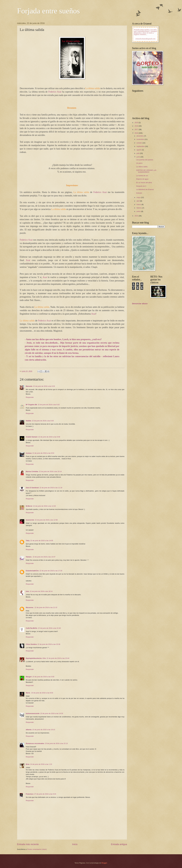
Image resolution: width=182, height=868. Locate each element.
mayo (139, 197)
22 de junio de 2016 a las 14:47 (44, 557)
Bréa (28, 764)
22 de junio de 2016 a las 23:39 (49, 644)
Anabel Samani (32, 437)
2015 (137, 216)
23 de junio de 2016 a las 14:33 (52, 713)
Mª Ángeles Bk (31, 405)
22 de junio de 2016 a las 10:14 (50, 471)
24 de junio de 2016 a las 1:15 (41, 764)
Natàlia (28, 421)
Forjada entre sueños (48, 11)
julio (138, 153)
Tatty (28, 541)
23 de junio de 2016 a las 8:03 (42, 693)
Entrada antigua (119, 844)
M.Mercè (29, 506)
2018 (137, 126)
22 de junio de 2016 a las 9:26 (44, 386)
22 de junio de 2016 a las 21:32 (46, 607)
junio (138, 157)
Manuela (29, 386)
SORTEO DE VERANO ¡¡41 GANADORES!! (146, 171)
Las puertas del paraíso (145, 160)
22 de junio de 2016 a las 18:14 (41, 591)
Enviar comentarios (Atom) (37, 849)
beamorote (30, 520)
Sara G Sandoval (32, 488)
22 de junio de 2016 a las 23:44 (58, 658)
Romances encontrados (35, 743)
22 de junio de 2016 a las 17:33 (51, 571)
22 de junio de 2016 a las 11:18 (51, 488)
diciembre (140, 136)
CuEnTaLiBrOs (32, 628)
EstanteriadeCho (32, 571)
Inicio (75, 844)
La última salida (142, 167)
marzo (139, 204)
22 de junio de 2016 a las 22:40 (49, 628)
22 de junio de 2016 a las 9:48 (49, 437)
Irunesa (29, 453)
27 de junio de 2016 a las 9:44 (45, 794)
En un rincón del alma (144, 183)
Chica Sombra (31, 644)
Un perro (139, 163)
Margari (29, 677)
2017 (137, 129)
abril (138, 201)
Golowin (139, 193)
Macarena (30, 607)
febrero (139, 208)
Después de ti (141, 186)
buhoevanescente (33, 713)
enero (139, 211)
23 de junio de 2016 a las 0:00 (43, 677)
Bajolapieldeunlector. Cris (36, 658)
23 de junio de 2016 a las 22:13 (56, 743)
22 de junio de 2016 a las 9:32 (49, 405)
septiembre (141, 146)
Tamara (29, 557)
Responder (30, 397)
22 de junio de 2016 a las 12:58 (46, 520)
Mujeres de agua (142, 179)
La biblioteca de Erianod (145, 189)
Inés (27, 591)
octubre (139, 143)
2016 (137, 133)
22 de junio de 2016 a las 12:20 (44, 506)
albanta (29, 730)
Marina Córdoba (32, 471)
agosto (139, 150)
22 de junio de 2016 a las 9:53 (43, 453)
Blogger (104, 863)
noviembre (141, 139)
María (28, 693)
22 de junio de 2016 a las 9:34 (43, 421)
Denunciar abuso (140, 304)
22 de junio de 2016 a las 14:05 (42, 541)
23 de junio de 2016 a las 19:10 (44, 730)
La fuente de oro (142, 176)
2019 (137, 123)
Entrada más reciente (28, 844)
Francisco (30, 794)
